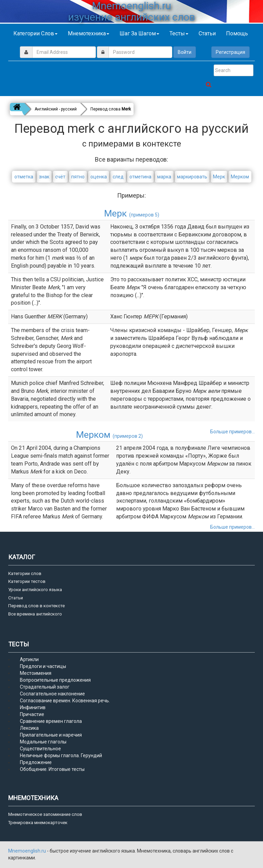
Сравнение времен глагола (51, 721)
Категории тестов (27, 581)
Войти (185, 52)
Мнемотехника (89, 33)
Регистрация (230, 52)
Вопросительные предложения (55, 680)
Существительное (40, 749)
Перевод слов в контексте (36, 606)
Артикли (29, 659)
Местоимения (36, 673)
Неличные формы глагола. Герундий (61, 755)
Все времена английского (35, 614)
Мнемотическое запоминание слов (45, 814)
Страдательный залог (45, 687)
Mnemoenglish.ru (28, 851)
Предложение (36, 762)
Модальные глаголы (43, 742)
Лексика (29, 728)
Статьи (207, 33)
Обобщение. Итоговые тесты (52, 769)
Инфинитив (33, 707)
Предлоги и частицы (43, 666)
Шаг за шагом (139, 33)
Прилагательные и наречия (51, 735)
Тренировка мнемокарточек (38, 823)
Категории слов (35, 33)
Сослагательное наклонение (52, 694)
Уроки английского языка (35, 590)
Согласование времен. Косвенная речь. (65, 701)
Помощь (237, 33)
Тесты (179, 33)
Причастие (32, 714)
